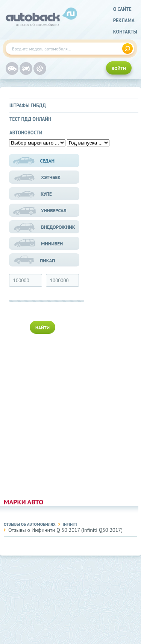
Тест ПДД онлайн (30, 119)
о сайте (122, 9)
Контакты (125, 32)
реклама (124, 21)
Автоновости (26, 133)
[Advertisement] (45, 414)
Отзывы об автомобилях (30, 524)
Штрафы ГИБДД (28, 106)
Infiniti (70, 524)
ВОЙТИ (119, 68)
